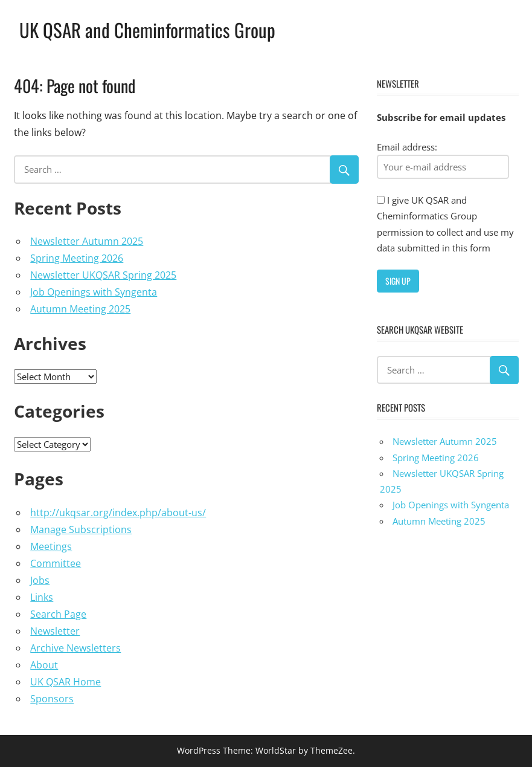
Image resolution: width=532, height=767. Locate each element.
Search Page (58, 614)
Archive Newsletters (75, 648)
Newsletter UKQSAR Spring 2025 (103, 275)
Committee (56, 563)
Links (42, 597)
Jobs (40, 580)
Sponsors (52, 699)
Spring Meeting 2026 (77, 258)
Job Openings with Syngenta (94, 292)
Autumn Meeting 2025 (80, 309)
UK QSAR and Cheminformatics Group (149, 29)
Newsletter (55, 631)
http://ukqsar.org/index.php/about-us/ (118, 513)
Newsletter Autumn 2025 (87, 241)
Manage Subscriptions (81, 529)
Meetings (51, 546)
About (44, 665)
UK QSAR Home (66, 682)
